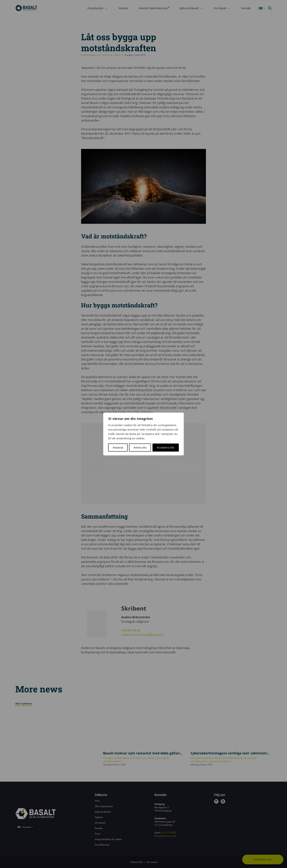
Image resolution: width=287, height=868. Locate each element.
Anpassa (118, 447)
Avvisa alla (140, 447)
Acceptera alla (166, 447)
